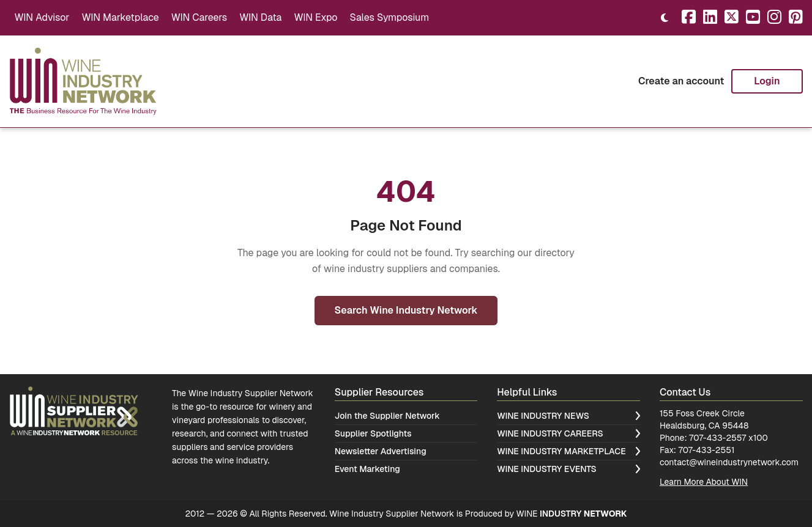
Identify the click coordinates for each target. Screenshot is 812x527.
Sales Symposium (389, 17)
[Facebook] (689, 18)
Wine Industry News (568, 416)
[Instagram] (774, 18)
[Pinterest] (796, 18)
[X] (732, 18)
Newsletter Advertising (381, 451)
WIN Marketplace (120, 17)
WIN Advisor (42, 17)
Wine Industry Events (568, 469)
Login (767, 81)
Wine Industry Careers (568, 433)
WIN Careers (199, 17)
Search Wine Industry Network (406, 310)
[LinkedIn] (710, 18)
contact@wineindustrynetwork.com (729, 462)
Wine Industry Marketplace (568, 451)
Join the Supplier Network (387, 416)
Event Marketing (367, 469)
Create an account (681, 81)
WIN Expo (315, 17)
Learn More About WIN (704, 482)
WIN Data (260, 17)
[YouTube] (753, 18)
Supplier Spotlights (373, 433)
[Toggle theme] (665, 18)
